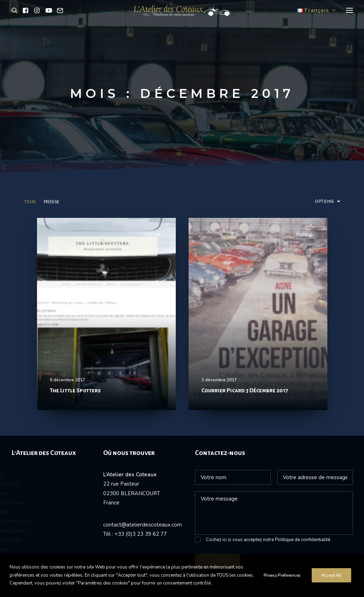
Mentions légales (27, 446)
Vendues (16, 408)
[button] (16, 19)
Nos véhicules (22, 399)
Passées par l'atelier (30, 436)
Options (325, 117)
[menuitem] (32, 123)
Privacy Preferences (282, 579)
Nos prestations (25, 418)
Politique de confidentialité (303, 455)
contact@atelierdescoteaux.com (143, 440)
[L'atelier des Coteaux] (182, 19)
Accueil (14, 389)
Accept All (331, 579)
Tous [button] (30, 117)
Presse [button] (52, 117)
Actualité (17, 427)
